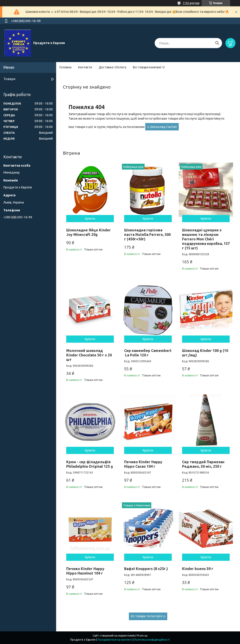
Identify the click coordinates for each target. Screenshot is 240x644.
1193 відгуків (191, 3)
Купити (90, 219)
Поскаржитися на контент (115, 640)
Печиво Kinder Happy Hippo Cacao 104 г (143, 464)
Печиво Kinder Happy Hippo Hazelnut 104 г (85, 571)
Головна (65, 67)
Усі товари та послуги (146, 616)
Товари (9, 79)
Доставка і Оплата (112, 67)
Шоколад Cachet (164, 127)
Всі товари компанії (147, 67)
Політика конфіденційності (152, 640)
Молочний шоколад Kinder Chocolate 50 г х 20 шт (89, 355)
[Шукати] (217, 43)
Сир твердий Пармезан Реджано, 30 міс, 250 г (203, 464)
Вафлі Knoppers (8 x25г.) (146, 569)
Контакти (85, 67)
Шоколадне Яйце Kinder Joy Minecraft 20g (88, 232)
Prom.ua (142, 636)
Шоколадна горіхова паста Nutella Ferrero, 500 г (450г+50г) (147, 235)
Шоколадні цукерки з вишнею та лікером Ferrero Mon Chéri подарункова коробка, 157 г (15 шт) (206, 239)
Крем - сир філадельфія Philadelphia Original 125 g (90, 464)
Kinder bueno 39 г (198, 569)
